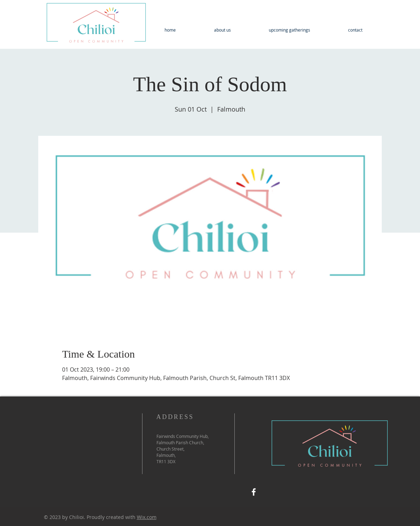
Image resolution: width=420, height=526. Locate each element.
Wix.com (147, 517)
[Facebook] (254, 492)
